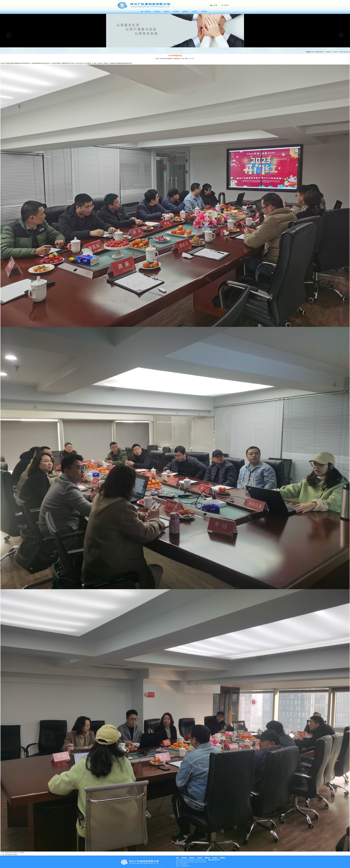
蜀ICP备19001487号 (214, 860)
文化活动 (335, 52)
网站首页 (147, 11)
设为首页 (226, 5)
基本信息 (157, 11)
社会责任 (195, 11)
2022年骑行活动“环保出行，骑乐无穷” (15, 853)
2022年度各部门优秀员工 (11, 855)
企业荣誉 (176, 11)
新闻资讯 (329, 52)
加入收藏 (215, 5)
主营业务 (166, 11)
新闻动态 (185, 11)
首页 (177, 858)
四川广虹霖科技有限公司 (318, 52)
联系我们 (204, 11)
